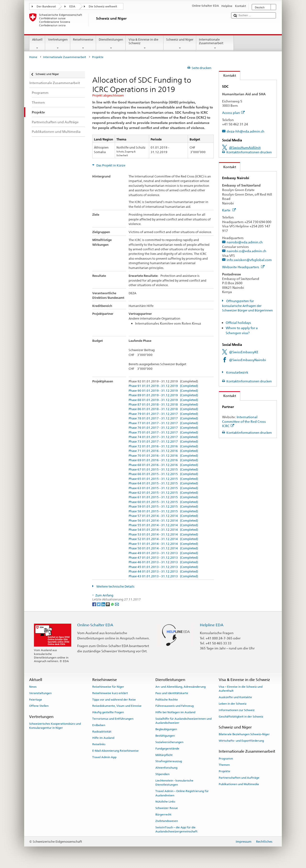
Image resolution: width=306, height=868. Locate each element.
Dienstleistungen (111, 44)
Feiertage (36, 699)
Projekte (224, 771)
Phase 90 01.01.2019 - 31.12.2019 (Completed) (163, 391)
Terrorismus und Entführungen (113, 719)
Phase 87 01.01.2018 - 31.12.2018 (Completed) (163, 405)
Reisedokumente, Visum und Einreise (117, 706)
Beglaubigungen (166, 729)
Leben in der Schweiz (233, 704)
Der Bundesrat (46, 6)
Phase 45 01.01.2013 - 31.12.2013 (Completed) (163, 567)
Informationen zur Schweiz (237, 710)
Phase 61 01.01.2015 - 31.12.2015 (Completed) (163, 497)
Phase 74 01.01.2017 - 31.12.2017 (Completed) (163, 437)
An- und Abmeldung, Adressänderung (180, 687)
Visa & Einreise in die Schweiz (145, 44)
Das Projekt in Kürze (110, 165)
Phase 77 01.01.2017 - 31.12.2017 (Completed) (163, 423)
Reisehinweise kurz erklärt (110, 693)
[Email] (117, 604)
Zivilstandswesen (167, 821)
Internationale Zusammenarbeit (215, 44)
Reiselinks (99, 744)
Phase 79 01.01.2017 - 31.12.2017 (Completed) (163, 414)
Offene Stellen (39, 706)
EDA (72, 6)
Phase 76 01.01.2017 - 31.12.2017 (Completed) (163, 428)
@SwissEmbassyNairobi (248, 360)
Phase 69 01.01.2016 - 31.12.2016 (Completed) (163, 460)
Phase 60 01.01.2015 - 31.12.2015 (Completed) (163, 502)
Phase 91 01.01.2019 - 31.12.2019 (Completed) (163, 386)
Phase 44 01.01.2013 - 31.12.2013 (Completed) (163, 572)
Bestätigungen (165, 736)
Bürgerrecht (163, 814)
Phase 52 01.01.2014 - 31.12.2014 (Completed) (163, 539)
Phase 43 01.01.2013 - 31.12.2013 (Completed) (163, 576)
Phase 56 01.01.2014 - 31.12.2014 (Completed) (163, 521)
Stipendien (162, 774)
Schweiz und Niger (180, 44)
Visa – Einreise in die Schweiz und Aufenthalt (241, 689)
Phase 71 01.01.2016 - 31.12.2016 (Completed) (163, 451)
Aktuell (37, 44)
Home (33, 57)
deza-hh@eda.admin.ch (246, 131)
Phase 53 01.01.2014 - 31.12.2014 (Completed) (163, 535)
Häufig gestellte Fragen (108, 712)
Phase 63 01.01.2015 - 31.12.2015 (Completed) (163, 488)
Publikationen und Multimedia (239, 784)
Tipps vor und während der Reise (114, 699)
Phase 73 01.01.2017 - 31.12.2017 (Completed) (163, 442)
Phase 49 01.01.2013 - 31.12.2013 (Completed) (163, 553)
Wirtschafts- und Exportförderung (241, 741)
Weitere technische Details (115, 587)
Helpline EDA (212, 625)
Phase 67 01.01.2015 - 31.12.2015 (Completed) (163, 470)
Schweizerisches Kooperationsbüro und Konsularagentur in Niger (55, 726)
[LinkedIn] (104, 604)
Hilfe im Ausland (103, 738)
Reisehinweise (83, 44)
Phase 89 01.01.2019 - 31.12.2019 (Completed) (163, 395)
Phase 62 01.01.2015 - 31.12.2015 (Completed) (163, 493)
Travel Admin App (104, 757)
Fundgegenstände (167, 749)
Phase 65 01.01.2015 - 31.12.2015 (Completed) (163, 479)
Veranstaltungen (40, 693)
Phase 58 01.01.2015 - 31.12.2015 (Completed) (163, 511)
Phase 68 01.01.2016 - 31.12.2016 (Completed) (163, 465)
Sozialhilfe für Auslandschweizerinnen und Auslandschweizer (183, 721)
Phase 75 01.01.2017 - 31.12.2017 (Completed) (163, 433)
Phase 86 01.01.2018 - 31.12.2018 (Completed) (163, 409)
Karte (229, 210)
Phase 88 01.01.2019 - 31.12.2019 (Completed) (163, 400)
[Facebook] (95, 604)
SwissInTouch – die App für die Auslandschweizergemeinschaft (176, 829)
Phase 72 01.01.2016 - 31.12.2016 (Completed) (163, 446)
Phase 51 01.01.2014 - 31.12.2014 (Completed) (163, 544)
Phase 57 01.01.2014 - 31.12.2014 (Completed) (163, 516)
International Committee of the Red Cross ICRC (244, 421)
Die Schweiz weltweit (103, 6)
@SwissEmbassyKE (244, 352)
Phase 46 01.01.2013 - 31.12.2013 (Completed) (163, 562)
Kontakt (227, 75)
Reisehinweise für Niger (108, 687)
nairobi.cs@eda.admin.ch (246, 251)
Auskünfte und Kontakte (235, 697)
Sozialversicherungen (169, 742)
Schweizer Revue (167, 808)
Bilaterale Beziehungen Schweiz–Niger (244, 734)
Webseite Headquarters (243, 267)
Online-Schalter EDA (95, 625)
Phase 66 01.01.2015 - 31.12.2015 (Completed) (163, 474)
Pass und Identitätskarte (172, 693)
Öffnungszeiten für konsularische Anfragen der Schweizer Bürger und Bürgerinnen (247, 306)
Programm (226, 758)
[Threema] (108, 604)
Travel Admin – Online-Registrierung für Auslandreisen (182, 793)
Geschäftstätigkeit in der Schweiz (241, 717)
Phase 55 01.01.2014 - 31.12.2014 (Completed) (163, 525)
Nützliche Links (165, 802)
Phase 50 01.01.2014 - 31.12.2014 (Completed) (163, 548)
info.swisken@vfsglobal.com (249, 260)
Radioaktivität (102, 731)
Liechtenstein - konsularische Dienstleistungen (174, 783)
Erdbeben (99, 725)
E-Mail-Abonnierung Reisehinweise (115, 751)
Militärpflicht (164, 755)
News (33, 687)
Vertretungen (58, 44)
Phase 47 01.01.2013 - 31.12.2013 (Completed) (163, 558)
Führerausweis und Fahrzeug (175, 706)
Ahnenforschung (166, 768)
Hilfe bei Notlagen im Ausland (175, 712)
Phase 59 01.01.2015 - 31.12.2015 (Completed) (163, 507)
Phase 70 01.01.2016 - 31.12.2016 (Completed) (163, 456)
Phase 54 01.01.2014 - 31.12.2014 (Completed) (163, 530)
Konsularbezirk (237, 372)
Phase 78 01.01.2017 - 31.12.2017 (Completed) (163, 418)
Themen (224, 765)
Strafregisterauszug (169, 761)
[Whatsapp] (113, 604)
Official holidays (238, 323)
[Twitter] (99, 604)
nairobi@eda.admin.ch (245, 242)
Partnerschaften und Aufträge (239, 778)
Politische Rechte (167, 699)
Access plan (233, 113)
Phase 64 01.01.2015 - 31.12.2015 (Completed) (163, 483)
